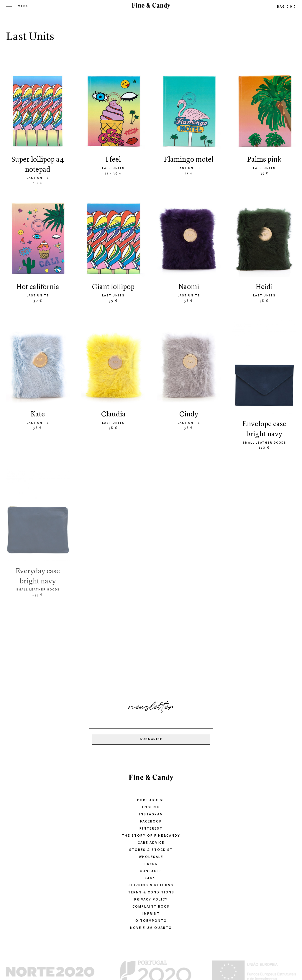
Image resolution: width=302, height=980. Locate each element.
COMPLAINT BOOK (151, 907)
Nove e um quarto (151, 928)
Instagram (151, 815)
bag (287, 7)
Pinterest (151, 829)
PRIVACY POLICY (151, 900)
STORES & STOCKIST (151, 850)
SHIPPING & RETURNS (151, 886)
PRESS (151, 864)
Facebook (151, 822)
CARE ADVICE (151, 843)
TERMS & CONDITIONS (151, 893)
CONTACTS (151, 872)
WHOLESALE (151, 857)
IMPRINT (151, 914)
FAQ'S (151, 879)
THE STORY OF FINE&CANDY (151, 836)
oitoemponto (151, 921)
